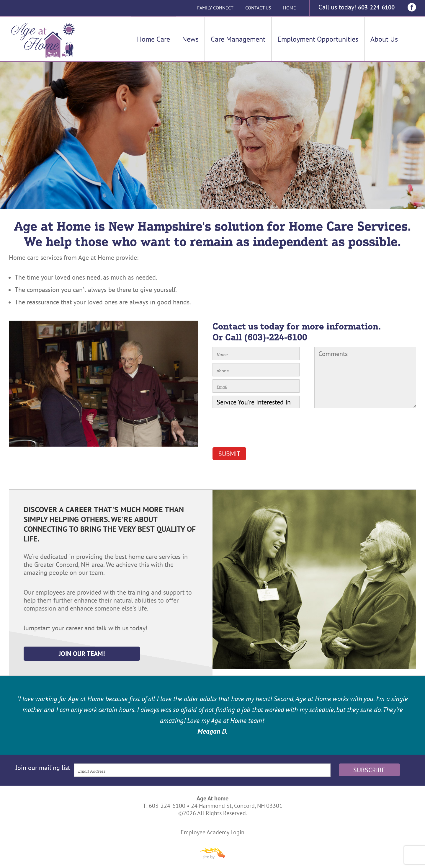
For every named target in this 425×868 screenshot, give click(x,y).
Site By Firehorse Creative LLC (212, 853)
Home (289, 8)
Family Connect (214, 8)
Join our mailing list (43, 767)
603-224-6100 (376, 7)
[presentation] (257, 430)
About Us (384, 39)
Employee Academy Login (212, 832)
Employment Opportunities (318, 39)
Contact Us (257, 8)
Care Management (238, 39)
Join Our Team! (80, 654)
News (190, 39)
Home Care (153, 39)
